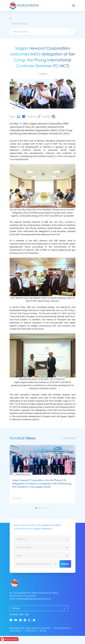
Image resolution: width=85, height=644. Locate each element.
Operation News (22, 474)
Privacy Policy (15, 631)
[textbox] (43, 32)
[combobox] (43, 32)
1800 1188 (24, 615)
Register (65, 564)
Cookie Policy (30, 631)
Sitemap (43, 631)
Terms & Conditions (62, 628)
